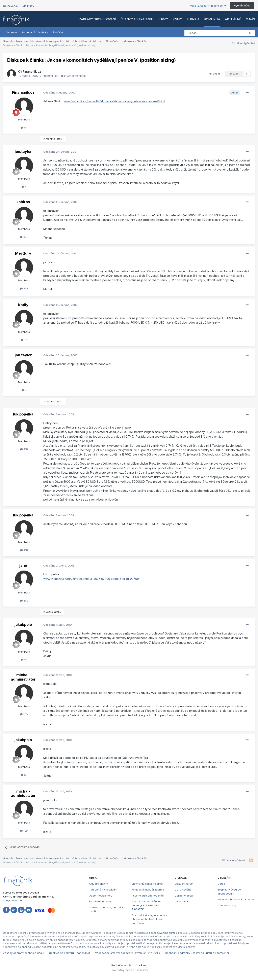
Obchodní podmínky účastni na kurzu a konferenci (197, 953)
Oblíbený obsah (184, 896)
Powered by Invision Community (129, 970)
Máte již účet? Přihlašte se (208, 6)
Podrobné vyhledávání (103, 890)
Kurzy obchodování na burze (236, 899)
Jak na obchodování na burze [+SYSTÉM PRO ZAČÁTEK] (147, 905)
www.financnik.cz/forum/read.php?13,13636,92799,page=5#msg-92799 (91, 579)
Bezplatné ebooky (100, 901)
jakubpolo (23, 625)
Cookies (141, 965)
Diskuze (12, 32)
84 (24, 128)
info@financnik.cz (14, 900)
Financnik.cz (32, 71)
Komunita (212, 19)
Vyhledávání (182, 901)
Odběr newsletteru (101, 896)
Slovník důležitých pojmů (147, 884)
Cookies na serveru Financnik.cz (70, 953)
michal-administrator (23, 677)
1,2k (24, 714)
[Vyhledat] (204, 33)
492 (24, 601)
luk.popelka (23, 414)
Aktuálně (233, 19)
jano (23, 565)
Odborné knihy (227, 905)
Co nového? (11, 6)
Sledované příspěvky (35, 32)
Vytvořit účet (242, 5)
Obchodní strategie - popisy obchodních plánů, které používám (149, 919)
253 (24, 288)
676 (24, 237)
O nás (250, 19)
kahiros (23, 202)
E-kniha (193, 19)
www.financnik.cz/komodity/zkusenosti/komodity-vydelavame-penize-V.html (114, 101)
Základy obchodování (97, 19)
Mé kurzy (28, 6)
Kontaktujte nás (122, 965)
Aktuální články (98, 884)
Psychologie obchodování (148, 896)
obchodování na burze (162, 933)
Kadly (23, 305)
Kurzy (163, 19)
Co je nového (183, 890)
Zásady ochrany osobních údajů (24, 953)
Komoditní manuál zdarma (148, 890)
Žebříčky (58, 32)
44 (24, 340)
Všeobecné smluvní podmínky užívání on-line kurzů (128, 953)
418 (24, 449)
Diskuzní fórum (184, 884)
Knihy (177, 19)
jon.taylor (23, 152)
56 (24, 659)
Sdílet (215, 74)
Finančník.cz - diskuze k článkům (64, 76)
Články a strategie (137, 19)
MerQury (23, 253)
